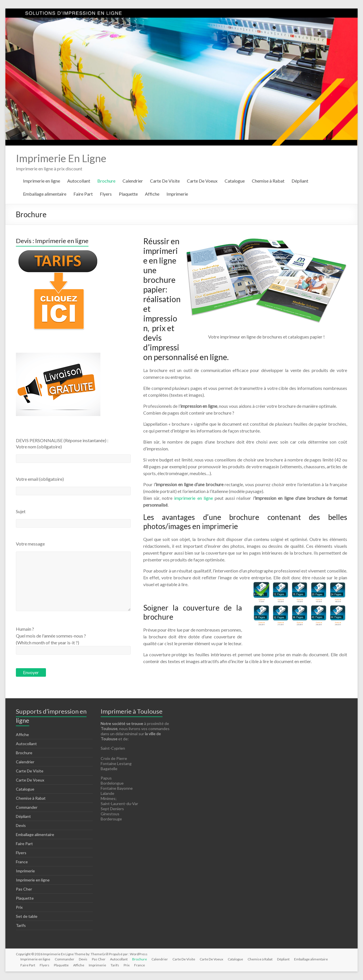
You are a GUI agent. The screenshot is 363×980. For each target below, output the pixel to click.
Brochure (106, 181)
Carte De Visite (165, 181)
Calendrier (133, 181)
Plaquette (128, 194)
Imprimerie (177, 194)
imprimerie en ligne (193, 498)
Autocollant (79, 181)
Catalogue (235, 181)
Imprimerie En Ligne (61, 158)
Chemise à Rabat (268, 181)
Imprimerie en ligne (42, 181)
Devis (21, 825)
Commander (27, 807)
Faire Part (83, 194)
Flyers (106, 194)
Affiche (152, 194)
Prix (19, 907)
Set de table (27, 916)
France (22, 862)
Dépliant (300, 181)
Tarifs (21, 925)
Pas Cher (24, 889)
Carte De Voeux (202, 181)
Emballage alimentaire (45, 194)
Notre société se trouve (122, 723)
